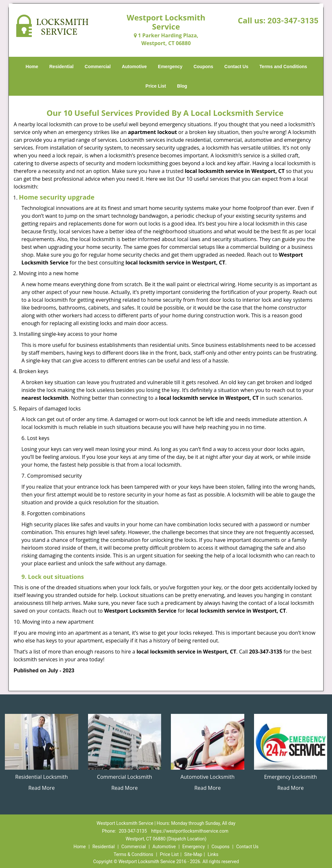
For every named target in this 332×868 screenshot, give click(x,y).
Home (32, 67)
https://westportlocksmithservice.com (190, 831)
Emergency (170, 67)
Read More (41, 788)
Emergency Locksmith (291, 777)
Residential (62, 67)
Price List (156, 86)
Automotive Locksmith (207, 777)
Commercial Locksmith (124, 777)
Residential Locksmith (42, 777)
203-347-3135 (293, 21)
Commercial (98, 67)
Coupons (204, 67)
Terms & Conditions (134, 854)
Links (213, 854)
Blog (182, 86)
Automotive (134, 67)
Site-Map (193, 854)
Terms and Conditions (283, 67)
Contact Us (236, 67)
